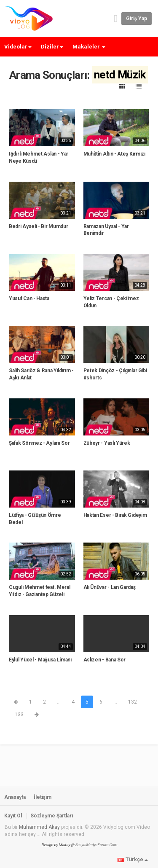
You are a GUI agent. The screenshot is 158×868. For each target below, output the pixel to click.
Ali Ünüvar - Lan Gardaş (110, 587)
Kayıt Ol (13, 816)
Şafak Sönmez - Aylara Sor (39, 443)
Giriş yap (137, 19)
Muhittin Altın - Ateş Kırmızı (114, 154)
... (59, 702)
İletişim (43, 797)
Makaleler (89, 47)
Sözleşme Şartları (52, 816)
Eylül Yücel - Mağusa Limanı (40, 660)
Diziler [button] (52, 47)
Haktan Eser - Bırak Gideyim (115, 515)
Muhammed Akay (39, 827)
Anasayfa (15, 797)
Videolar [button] (18, 47)
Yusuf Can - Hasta (29, 298)
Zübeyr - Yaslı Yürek (107, 443)
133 (19, 715)
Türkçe (133, 860)
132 (133, 702)
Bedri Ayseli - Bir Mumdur (39, 226)
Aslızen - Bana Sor (105, 660)
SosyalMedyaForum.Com (96, 845)
